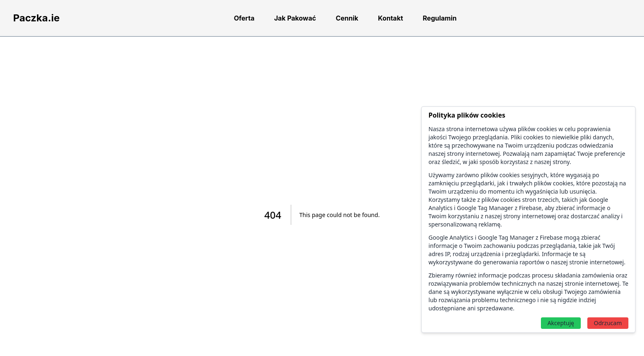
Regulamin (439, 18)
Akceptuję (561, 323)
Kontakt (390, 18)
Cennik (347, 18)
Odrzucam (608, 323)
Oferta (244, 18)
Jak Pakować (295, 18)
